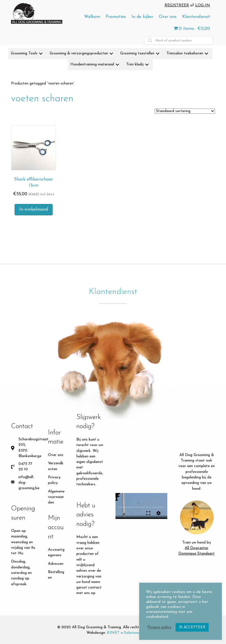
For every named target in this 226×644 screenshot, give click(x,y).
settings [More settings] (158, 513)
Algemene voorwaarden (56, 497)
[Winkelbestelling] (185, 111)
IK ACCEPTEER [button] (192, 627)
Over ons (56, 455)
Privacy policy (159, 627)
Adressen (56, 564)
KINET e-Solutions (123, 633)
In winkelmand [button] (34, 210)
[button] (41, 53)
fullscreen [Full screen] (148, 513)
